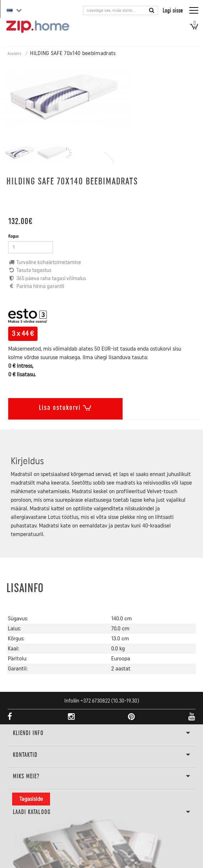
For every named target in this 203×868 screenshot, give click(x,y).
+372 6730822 (95, 701)
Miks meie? (102, 777)
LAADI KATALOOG (102, 812)
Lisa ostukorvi (65, 406)
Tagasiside (31, 799)
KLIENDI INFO (102, 733)
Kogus (13, 236)
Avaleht (14, 54)
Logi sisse (173, 10)
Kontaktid (102, 755)
